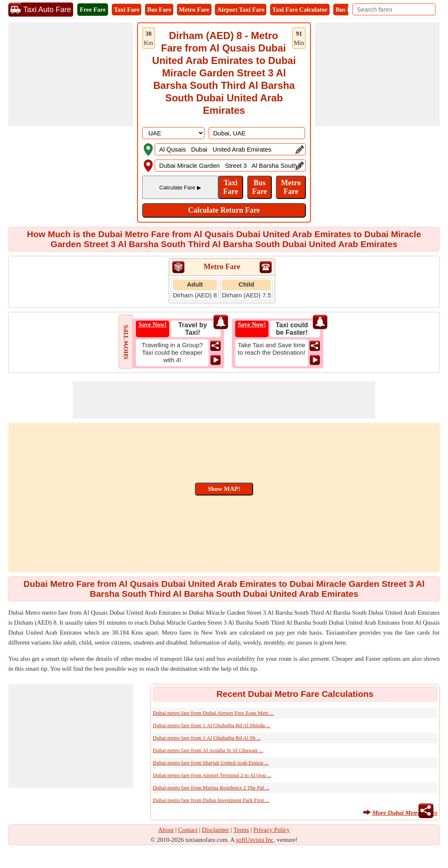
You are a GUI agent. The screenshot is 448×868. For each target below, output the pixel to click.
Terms (241, 830)
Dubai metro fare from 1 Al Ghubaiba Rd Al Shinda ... (212, 725)
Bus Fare (159, 10)
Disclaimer (216, 830)
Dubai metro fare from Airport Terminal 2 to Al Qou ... (212, 775)
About (166, 830)
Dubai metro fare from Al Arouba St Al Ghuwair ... (208, 750)
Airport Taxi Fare (241, 10)
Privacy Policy (272, 830)
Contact (188, 830)
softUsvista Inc (255, 840)
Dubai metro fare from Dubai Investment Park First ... (211, 800)
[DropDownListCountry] (173, 133)
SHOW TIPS (126, 342)
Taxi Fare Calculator (300, 10)
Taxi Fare (127, 10)
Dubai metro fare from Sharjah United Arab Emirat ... (211, 763)
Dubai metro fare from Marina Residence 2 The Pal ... (211, 788)
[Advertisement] (71, 74)
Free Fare (93, 10)
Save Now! (153, 324)
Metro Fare (194, 10)
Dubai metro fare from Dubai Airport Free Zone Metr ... (213, 713)
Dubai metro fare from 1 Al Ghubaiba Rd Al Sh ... (207, 738)
